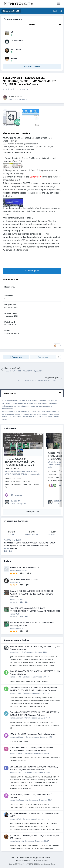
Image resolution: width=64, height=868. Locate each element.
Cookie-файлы (41, 861)
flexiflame (20, 800)
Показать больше (32, 66)
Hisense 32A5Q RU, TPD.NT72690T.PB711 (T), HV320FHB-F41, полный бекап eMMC (20, 464)
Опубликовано (35, 652)
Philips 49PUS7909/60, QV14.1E (24, 579)
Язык (15, 858)
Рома (19, 97)
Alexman (19, 718)
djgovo (18, 772)
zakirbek (14, 58)
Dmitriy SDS (20, 628)
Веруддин (9, 471)
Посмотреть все (32, 511)
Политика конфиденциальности (35, 858)
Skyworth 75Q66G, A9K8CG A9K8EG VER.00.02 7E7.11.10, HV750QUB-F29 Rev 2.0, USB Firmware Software (31, 594)
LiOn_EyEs (52, 462)
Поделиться (16, 357)
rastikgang (20, 737)
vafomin (19, 753)
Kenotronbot (16, 49)
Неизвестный (17, 41)
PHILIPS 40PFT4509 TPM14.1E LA (24, 568)
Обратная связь (24, 861)
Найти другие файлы (18, 99)
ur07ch (19, 819)
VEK (12, 32)
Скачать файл (32, 271)
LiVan (13, 503)
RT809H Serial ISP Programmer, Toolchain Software (33, 734)
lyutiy (18, 841)
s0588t (18, 677)
